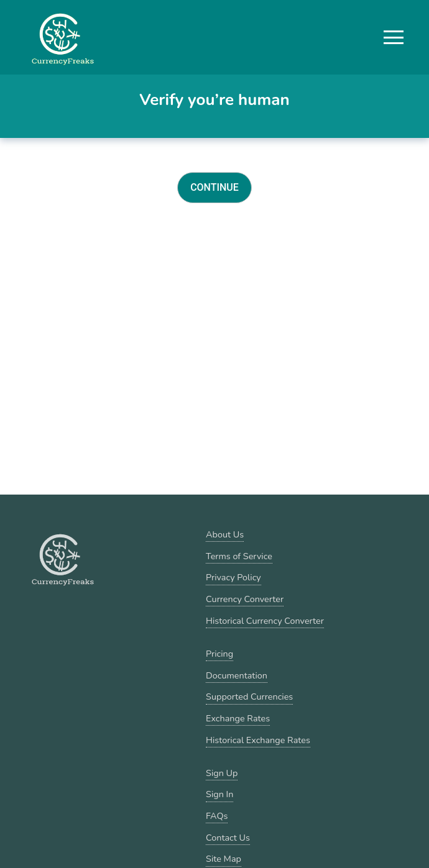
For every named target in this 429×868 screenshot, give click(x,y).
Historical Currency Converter (265, 621)
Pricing (219, 654)
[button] (394, 37)
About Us (225, 534)
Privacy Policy (233, 577)
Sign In (219, 794)
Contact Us (228, 838)
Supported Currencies (249, 697)
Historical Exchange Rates (258, 740)
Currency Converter (245, 599)
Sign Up (222, 773)
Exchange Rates (238, 718)
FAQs (217, 816)
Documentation (237, 675)
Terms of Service (239, 556)
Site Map (224, 859)
